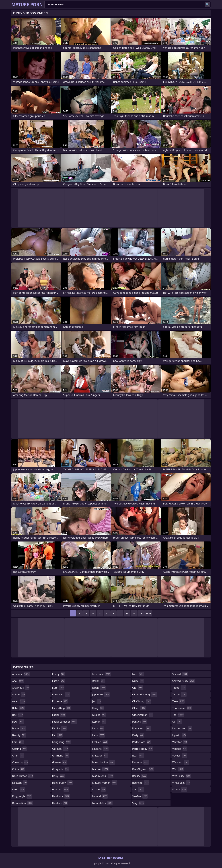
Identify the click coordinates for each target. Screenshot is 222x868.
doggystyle (22, 796)
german (60, 749)
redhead (141, 783)
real (138, 756)
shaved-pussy (184, 681)
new (138, 674)
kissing (99, 715)
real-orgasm (143, 769)
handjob (61, 789)
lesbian (100, 742)
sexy (138, 803)
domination (22, 803)
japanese (101, 694)
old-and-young (145, 694)
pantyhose (142, 728)
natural (100, 796)
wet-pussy (182, 776)
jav (97, 701)
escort (59, 681)
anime (19, 694)
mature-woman (105, 783)
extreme (60, 701)
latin (99, 735)
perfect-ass (142, 742)
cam (18, 742)
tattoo (179, 694)
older (139, 708)
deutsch (20, 783)
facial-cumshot (65, 722)
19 (134, 613)
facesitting (61, 708)
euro (58, 688)
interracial (102, 674)
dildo (19, 789)
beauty (19, 735)
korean (99, 722)
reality (140, 776)
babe (19, 708)
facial (59, 715)
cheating (20, 762)
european (61, 694)
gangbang (62, 742)
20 (141, 613)
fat (58, 735)
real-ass (141, 762)
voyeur (180, 756)
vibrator (180, 742)
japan (99, 688)
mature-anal (103, 776)
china (18, 769)
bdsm (19, 728)
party (138, 735)
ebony (59, 674)
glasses (60, 762)
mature (100, 769)
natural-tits (102, 803)
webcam (181, 762)
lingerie (100, 749)
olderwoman (143, 715)
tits (178, 715)
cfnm (18, 756)
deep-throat (23, 776)
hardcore (61, 796)
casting (19, 749)
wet (178, 769)
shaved (180, 674)
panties (139, 722)
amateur (21, 674)
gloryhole (61, 769)
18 (127, 613)
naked (99, 789)
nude (138, 681)
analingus (21, 688)
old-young (142, 701)
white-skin (181, 783)
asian (19, 701)
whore (179, 789)
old (138, 688)
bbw (18, 722)
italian (99, 681)
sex (138, 789)
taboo (179, 688)
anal (18, 681)
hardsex (60, 803)
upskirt (179, 735)
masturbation (103, 762)
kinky (98, 708)
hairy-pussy (63, 783)
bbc (18, 715)
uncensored (182, 728)
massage (100, 756)
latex (98, 728)
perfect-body (143, 749)
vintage (180, 749)
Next (148, 613)
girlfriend (61, 756)
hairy (59, 776)
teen (178, 701)
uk (177, 722)
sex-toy (140, 796)
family (59, 728)
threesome (182, 708)
